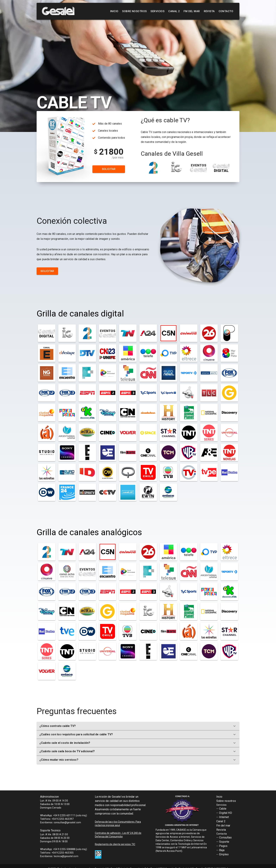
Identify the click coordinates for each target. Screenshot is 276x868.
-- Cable (221, 809)
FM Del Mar (192, 11)
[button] (138, 726)
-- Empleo (222, 854)
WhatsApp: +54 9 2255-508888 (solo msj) (64, 849)
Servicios (157, 11)
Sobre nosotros (134, 11)
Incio (219, 797)
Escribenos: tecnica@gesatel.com (59, 856)
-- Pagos (222, 846)
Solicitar (109, 169)
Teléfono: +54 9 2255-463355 (57, 853)
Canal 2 (174, 11)
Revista (209, 11)
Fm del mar (223, 826)
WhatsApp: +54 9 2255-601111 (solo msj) (64, 815)
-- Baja (220, 850)
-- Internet (223, 817)
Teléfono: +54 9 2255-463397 (57, 819)
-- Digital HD (224, 813)
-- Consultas (224, 837)
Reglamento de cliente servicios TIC (115, 844)
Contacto (226, 11)
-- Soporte (223, 842)
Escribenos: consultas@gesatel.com (61, 822)
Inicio (114, 11)
